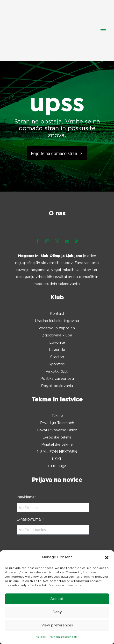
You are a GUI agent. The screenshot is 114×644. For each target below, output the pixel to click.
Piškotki (41, 637)
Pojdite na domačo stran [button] (54, 153)
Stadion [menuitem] (57, 357)
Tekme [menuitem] (57, 416)
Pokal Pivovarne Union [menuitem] (57, 430)
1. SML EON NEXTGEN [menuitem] (57, 452)
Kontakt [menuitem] (57, 314)
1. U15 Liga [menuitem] (57, 466)
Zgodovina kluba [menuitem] (57, 335)
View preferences (57, 625)
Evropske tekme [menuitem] (57, 438)
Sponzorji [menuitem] (57, 364)
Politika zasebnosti (63, 637)
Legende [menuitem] (57, 350)
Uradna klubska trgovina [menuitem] (57, 321)
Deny (57, 612)
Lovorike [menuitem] (57, 343)
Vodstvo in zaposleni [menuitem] (57, 328)
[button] (107, 558)
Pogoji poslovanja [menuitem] (57, 386)
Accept (57, 599)
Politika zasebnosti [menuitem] (57, 379)
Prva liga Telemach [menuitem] (57, 423)
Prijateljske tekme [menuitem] (57, 445)
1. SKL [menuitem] (57, 459)
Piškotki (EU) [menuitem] (57, 372)
